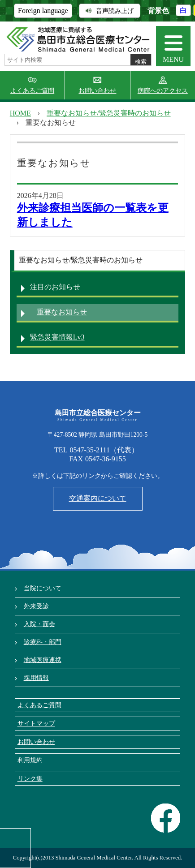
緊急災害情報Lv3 (57, 337)
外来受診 (36, 606)
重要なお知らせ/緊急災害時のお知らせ (108, 113)
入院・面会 (39, 624)
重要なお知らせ (62, 312)
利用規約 (30, 760)
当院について (43, 588)
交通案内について (98, 498)
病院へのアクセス (163, 91)
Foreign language (43, 11)
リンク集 (30, 778)
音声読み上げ (110, 11)
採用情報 (36, 678)
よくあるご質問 (32, 91)
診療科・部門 (43, 642)
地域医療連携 (43, 660)
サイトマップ (36, 723)
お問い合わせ (97, 91)
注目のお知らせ (55, 287)
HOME (20, 113)
